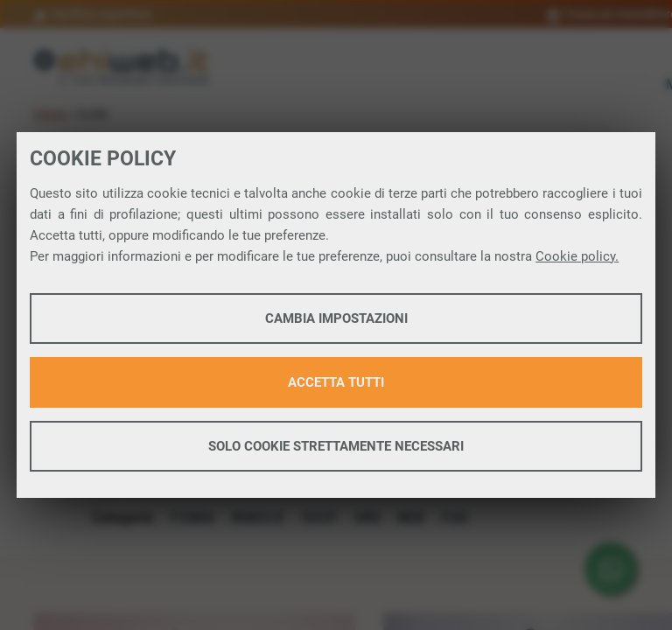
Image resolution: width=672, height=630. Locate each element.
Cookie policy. (577, 256)
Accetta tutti (336, 382)
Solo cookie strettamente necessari (336, 446)
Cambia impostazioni (336, 318)
